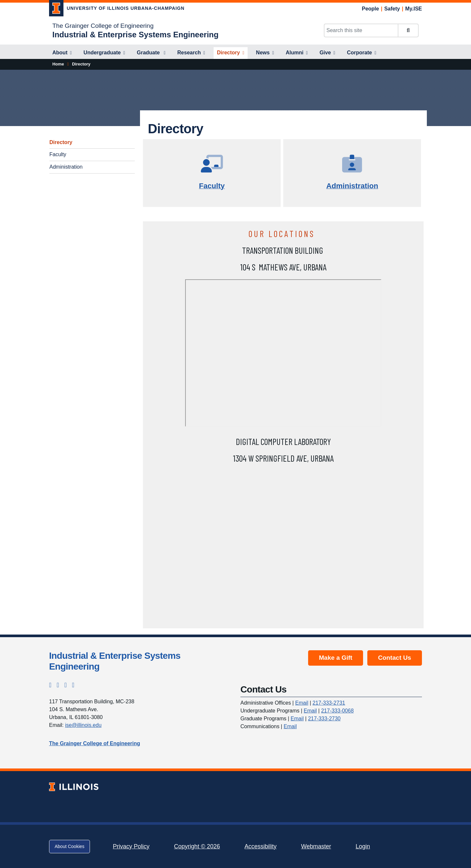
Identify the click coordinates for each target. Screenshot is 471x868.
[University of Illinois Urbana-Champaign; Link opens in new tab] (117, 9)
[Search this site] (361, 30)
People (370, 9)
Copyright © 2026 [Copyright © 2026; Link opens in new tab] (197, 846)
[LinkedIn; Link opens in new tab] (66, 685)
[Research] (191, 53)
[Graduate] (151, 53)
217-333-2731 (329, 703)
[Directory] (230, 53)
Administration (66, 167)
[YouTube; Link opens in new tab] (73, 685)
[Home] (58, 64)
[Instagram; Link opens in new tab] (50, 685)
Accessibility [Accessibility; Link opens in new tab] (260, 846)
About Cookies (70, 846)
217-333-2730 (324, 719)
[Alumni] (297, 53)
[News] (265, 53)
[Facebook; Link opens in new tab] (58, 685)
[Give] (327, 53)
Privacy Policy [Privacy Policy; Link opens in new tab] (131, 846)
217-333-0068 (338, 711)
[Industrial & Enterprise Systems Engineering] (135, 35)
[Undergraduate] (104, 53)
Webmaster (316, 846)
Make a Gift (336, 658)
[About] (62, 53)
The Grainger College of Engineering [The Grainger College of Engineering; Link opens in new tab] (103, 26)
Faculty (58, 154)
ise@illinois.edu (83, 725)
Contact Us (395, 658)
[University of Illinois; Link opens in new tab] (74, 787)
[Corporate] (362, 53)
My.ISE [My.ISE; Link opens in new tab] (414, 9)
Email (302, 703)
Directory (61, 142)
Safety (392, 9)
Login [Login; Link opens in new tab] (363, 846)
